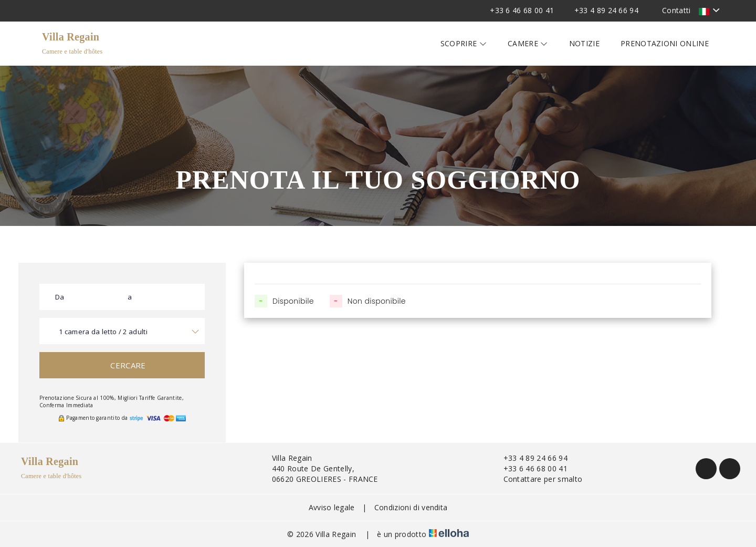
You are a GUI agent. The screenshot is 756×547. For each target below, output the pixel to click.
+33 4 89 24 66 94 (529, 458)
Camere (528, 43)
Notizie (584, 43)
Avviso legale (332, 507)
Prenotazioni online (665, 43)
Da (60, 297)
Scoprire (464, 43)
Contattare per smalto (537, 479)
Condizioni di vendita (411, 507)
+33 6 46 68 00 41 (529, 468)
